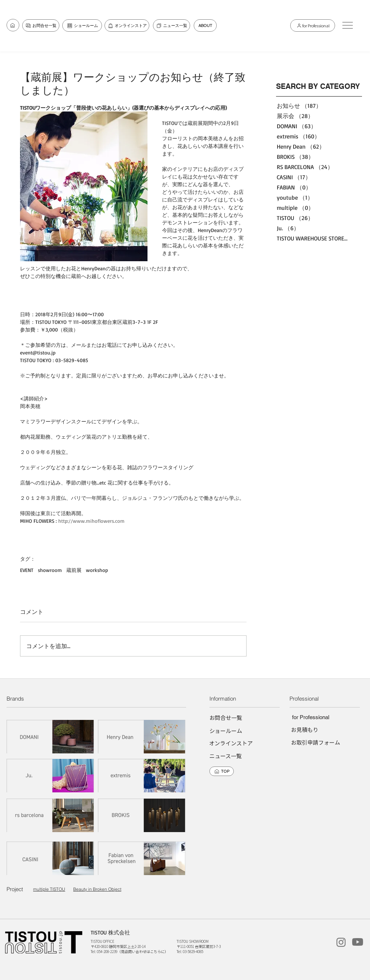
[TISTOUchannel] (358, 942)
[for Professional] (313, 26)
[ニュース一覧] (172, 26)
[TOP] (222, 771)
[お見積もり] (305, 730)
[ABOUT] (205, 26)
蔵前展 (74, 570)
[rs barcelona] (51, 815)
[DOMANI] (51, 736)
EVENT (27, 570)
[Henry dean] (142, 736)
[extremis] (142, 775)
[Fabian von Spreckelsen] (142, 858)
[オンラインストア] (127, 26)
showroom (50, 570)
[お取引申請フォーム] (316, 742)
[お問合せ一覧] (13, 25)
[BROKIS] (142, 815)
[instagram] (341, 942)
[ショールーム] (82, 26)
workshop (97, 570)
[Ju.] (51, 775)
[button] (347, 25)
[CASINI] (51, 858)
